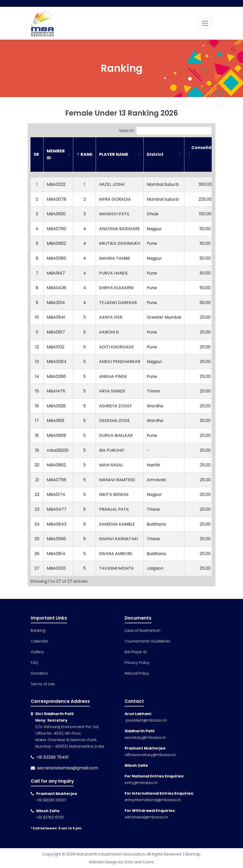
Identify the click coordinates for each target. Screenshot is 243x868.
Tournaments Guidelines (147, 641)
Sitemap (193, 854)
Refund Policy (137, 673)
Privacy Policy (137, 663)
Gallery (37, 652)
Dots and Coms (139, 862)
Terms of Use (43, 684)
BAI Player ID (136, 652)
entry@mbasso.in (141, 783)
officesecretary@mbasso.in (150, 755)
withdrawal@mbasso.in (146, 817)
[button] (69, 154)
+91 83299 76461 (52, 757)
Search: (127, 131)
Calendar (40, 641)
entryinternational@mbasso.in (153, 800)
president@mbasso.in (146, 720)
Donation (39, 673)
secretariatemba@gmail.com (68, 768)
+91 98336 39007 (51, 800)
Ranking (38, 631)
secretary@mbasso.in (145, 738)
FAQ (34, 663)
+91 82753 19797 (50, 817)
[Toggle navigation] (205, 23)
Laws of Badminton (142, 631)
